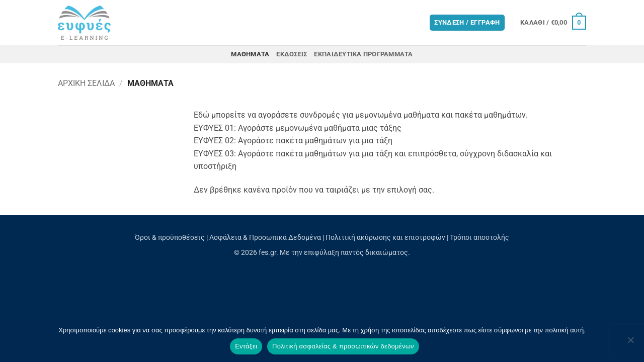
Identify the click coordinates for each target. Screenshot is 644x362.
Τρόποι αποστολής (479, 238)
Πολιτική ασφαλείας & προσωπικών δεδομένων (343, 346)
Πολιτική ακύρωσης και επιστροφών (385, 238)
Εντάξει (246, 346)
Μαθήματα (250, 54)
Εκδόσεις (292, 54)
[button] (553, 23)
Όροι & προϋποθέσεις (170, 238)
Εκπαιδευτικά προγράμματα (363, 54)
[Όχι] (630, 343)
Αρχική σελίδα (86, 83)
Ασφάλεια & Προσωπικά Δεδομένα (265, 238)
